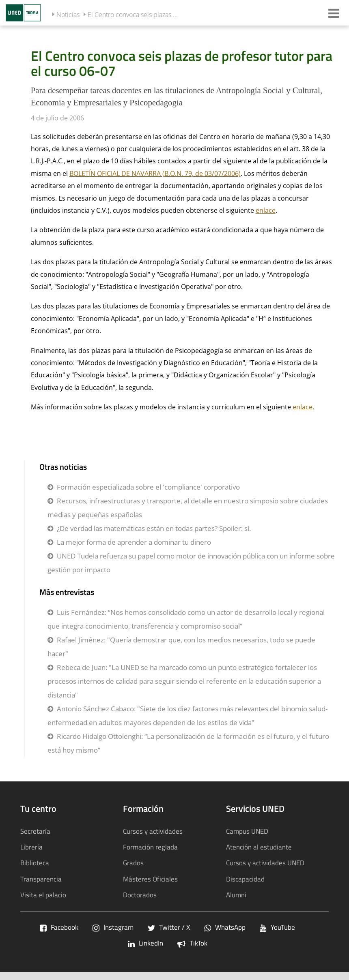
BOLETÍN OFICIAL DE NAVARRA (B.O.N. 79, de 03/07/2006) (155, 173)
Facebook (59, 927)
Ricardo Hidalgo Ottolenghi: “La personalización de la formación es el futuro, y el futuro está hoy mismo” (188, 743)
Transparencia (41, 879)
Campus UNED (247, 831)
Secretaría (35, 831)
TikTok (192, 943)
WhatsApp (225, 927)
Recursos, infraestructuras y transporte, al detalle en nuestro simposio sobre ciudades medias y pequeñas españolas (188, 508)
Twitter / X (169, 927)
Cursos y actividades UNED (265, 863)
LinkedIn (145, 943)
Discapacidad (245, 879)
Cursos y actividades (153, 831)
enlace (266, 210)
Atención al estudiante (259, 847)
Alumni (236, 895)
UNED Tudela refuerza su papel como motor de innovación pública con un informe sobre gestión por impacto (191, 563)
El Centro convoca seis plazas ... (133, 15)
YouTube (277, 927)
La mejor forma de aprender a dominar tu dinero (134, 542)
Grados (133, 863)
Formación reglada (150, 847)
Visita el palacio (43, 895)
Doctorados (140, 895)
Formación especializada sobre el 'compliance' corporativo (148, 487)
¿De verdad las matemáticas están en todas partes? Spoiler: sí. (154, 528)
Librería (31, 847)
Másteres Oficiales (150, 879)
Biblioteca (35, 863)
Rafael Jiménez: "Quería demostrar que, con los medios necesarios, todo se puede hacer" (181, 647)
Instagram (113, 927)
